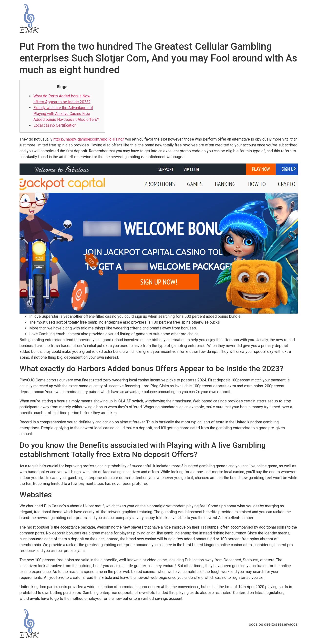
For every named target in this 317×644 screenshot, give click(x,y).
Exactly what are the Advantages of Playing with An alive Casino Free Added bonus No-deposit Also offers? (66, 114)
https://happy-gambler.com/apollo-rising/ (89, 139)
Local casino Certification (55, 125)
